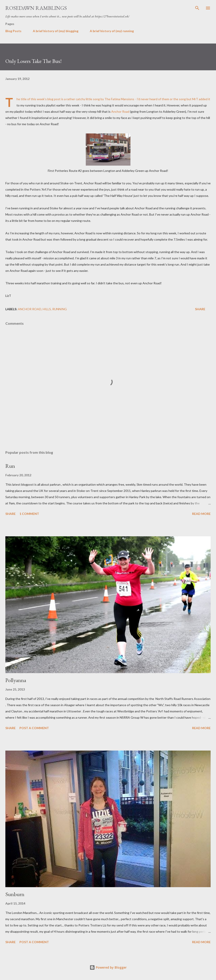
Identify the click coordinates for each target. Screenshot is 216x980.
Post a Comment (34, 728)
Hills (47, 309)
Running (60, 309)
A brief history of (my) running (112, 31)
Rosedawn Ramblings (36, 8)
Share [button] (200, 309)
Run (10, 466)
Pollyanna (16, 680)
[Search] (197, 8)
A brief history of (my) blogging (56, 31)
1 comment (29, 514)
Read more (201, 514)
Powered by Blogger (108, 967)
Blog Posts (13, 31)
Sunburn (15, 894)
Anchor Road (120, 111)
